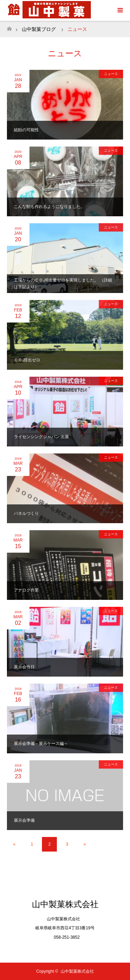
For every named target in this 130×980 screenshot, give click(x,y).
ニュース (111, 74)
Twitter (65, 950)
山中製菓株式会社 (65, 904)
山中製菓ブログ (39, 29)
